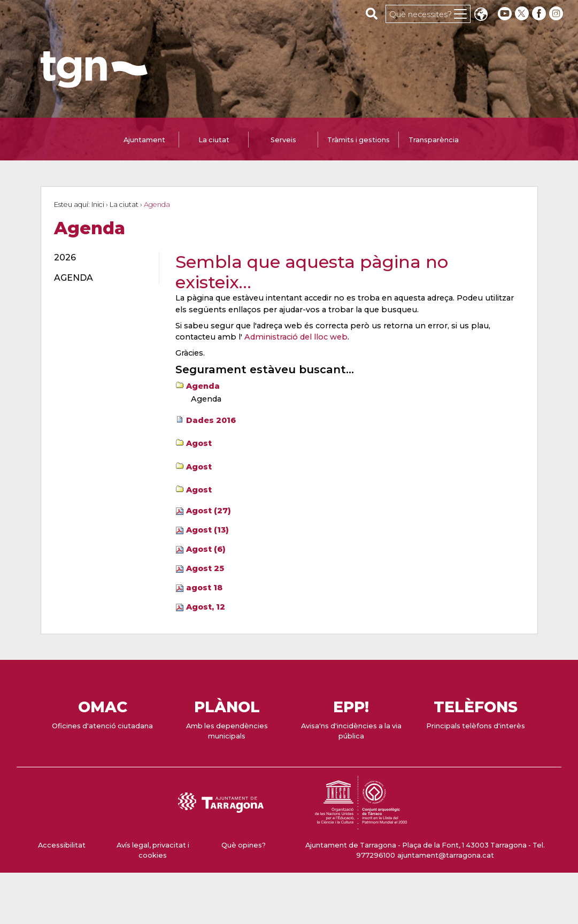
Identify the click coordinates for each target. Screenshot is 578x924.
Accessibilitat (62, 845)
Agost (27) (209, 511)
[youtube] (505, 14)
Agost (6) (206, 549)
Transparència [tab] (434, 140)
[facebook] (540, 14)
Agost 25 (205, 568)
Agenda (203, 386)
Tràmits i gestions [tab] (359, 140)
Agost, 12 (206, 607)
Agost (199, 443)
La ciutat (124, 205)
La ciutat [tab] (214, 140)
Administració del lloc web (296, 337)
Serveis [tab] (283, 140)
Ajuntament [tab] (144, 140)
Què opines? (244, 845)
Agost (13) (207, 530)
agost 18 (204, 588)
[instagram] (557, 14)
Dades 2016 (211, 420)
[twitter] (523, 14)
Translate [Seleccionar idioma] (481, 15)
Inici (98, 205)
